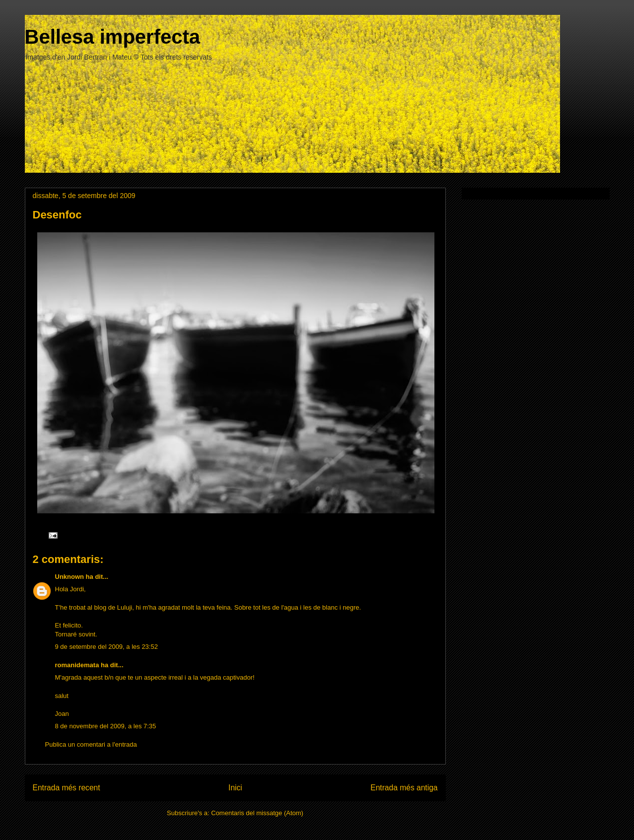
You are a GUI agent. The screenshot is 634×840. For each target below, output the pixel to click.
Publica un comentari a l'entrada (91, 744)
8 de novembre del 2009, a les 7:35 (106, 726)
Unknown (70, 577)
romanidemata (77, 665)
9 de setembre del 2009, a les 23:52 (106, 647)
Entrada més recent (67, 788)
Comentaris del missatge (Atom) (257, 813)
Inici (235, 788)
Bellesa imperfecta (113, 37)
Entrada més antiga (404, 788)
